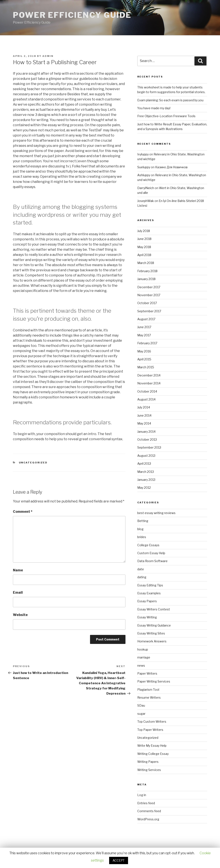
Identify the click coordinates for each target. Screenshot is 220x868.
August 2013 (146, 456)
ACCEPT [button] (119, 860)
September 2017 (149, 311)
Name (18, 570)
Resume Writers (149, 697)
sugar (141, 714)
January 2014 (146, 432)
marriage (144, 657)
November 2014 (149, 383)
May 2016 (144, 351)
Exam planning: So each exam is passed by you (170, 100)
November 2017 (149, 295)
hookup (143, 649)
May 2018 (144, 247)
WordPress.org (148, 819)
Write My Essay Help (152, 746)
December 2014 (149, 375)
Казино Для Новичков (171, 167)
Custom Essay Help (151, 553)
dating (142, 577)
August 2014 (146, 399)
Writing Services (149, 770)
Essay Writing (147, 617)
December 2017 (149, 287)
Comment (23, 512)
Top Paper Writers (150, 730)
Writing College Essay (153, 754)
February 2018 (147, 271)
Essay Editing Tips (150, 585)
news (141, 665)
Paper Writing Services (154, 681)
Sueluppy (144, 167)
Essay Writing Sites (151, 633)
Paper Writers (147, 673)
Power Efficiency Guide (72, 15)
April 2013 (144, 464)
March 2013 (146, 472)
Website (20, 615)
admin (48, 56)
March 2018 (146, 263)
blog (140, 529)
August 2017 (146, 319)
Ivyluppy (143, 154)
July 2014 (144, 407)
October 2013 (147, 439)
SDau (141, 705)
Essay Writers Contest (154, 609)
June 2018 (144, 239)
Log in (142, 795)
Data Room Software (152, 561)
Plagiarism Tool (148, 690)
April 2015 (144, 359)
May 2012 (144, 488)
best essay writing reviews (156, 513)
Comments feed (149, 811)
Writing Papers (148, 762)
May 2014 (144, 423)
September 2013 (149, 447)
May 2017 (144, 335)
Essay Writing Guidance (154, 625)
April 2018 (144, 255)
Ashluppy (144, 175)
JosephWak (146, 201)
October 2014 (147, 391)
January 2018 (146, 279)
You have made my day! (154, 108)
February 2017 (147, 343)
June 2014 (144, 415)
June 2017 (144, 327)
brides (142, 537)
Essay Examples (149, 593)
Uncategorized (33, 463)
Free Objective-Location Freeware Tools (166, 116)
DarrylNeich (146, 188)
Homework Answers (152, 641)
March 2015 (146, 367)
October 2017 (147, 303)
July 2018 (144, 231)
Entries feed (146, 803)
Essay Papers (147, 601)
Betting (143, 521)
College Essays (148, 545)
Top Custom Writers (152, 722)
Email (18, 593)
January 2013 (146, 480)
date (141, 569)
